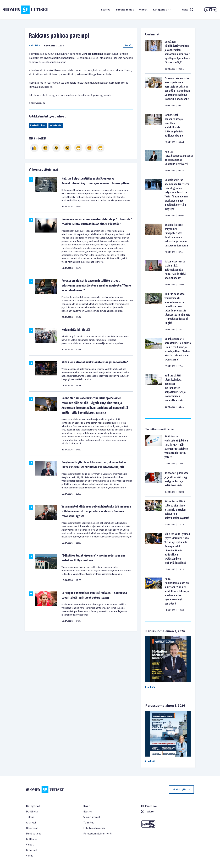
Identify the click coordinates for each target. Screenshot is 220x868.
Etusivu (106, 10)
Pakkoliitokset (38, 125)
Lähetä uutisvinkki (94, 828)
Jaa (128, 45)
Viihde (30, 856)
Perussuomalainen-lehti (98, 834)
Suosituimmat (125, 10)
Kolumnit (32, 850)
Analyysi (31, 823)
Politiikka (34, 46)
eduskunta (56, 125)
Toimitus (89, 823)
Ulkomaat (32, 828)
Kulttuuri (32, 839)
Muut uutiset (34, 834)
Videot (143, 10)
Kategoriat (162, 10)
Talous (30, 817)
